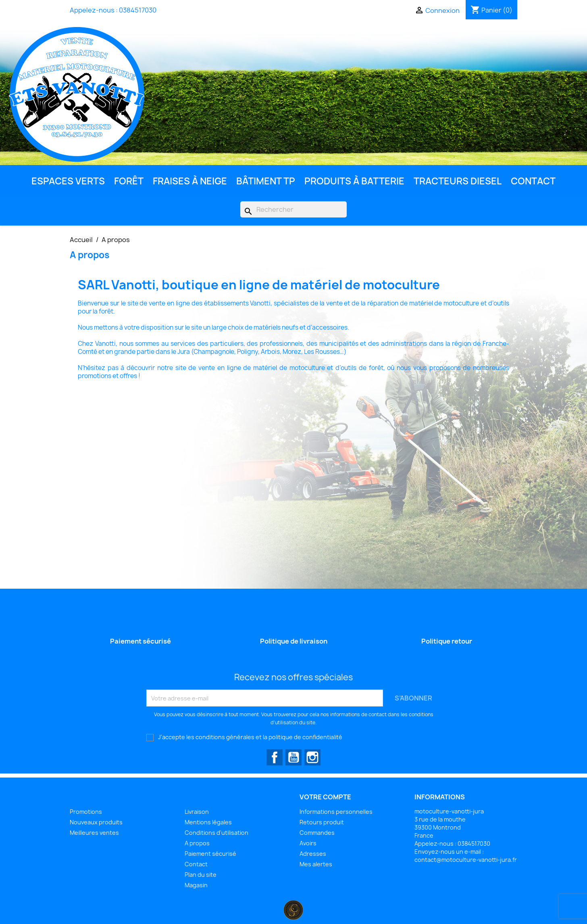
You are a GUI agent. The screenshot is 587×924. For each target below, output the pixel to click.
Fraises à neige (190, 181)
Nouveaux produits (96, 822)
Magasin (196, 885)
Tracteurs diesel (458, 181)
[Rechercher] (293, 209)
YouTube (293, 757)
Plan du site (201, 875)
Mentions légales (208, 822)
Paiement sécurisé (210, 854)
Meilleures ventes (94, 833)
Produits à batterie (354, 181)
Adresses (313, 854)
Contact (533, 181)
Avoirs (308, 843)
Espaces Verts (68, 181)
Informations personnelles (336, 812)
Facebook (275, 757)
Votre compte (325, 797)
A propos (197, 843)
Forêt (129, 181)
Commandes (317, 833)
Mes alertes (316, 864)
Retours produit (322, 822)
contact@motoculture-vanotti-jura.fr (466, 860)
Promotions (86, 812)
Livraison (197, 812)
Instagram (312, 757)
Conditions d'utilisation (216, 833)
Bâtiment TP (266, 181)
